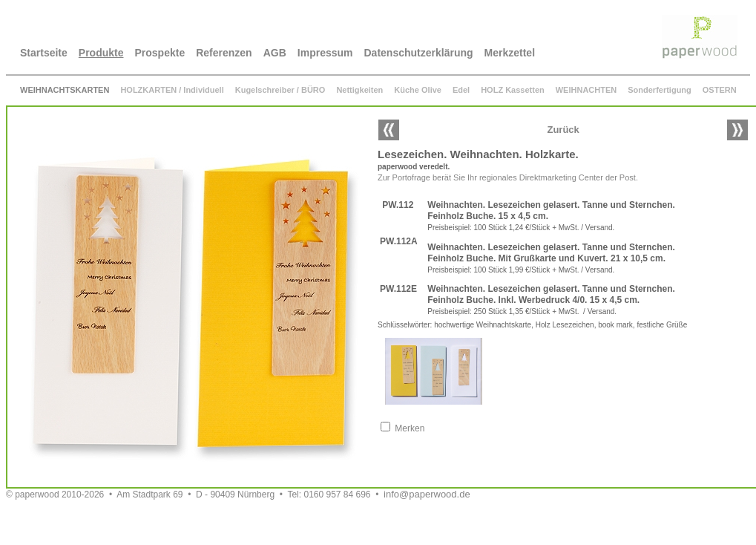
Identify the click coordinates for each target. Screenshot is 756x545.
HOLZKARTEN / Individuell (172, 90)
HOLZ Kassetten (513, 90)
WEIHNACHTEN (586, 90)
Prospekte (160, 53)
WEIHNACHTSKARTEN (65, 90)
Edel (461, 90)
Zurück (563, 130)
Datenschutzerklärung (419, 53)
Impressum (325, 53)
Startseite (44, 53)
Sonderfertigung (660, 90)
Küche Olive (418, 90)
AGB (275, 53)
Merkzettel (510, 53)
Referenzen (224, 53)
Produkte (101, 53)
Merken (410, 428)
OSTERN (720, 90)
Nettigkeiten (359, 90)
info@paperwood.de (427, 494)
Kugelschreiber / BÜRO (280, 90)
